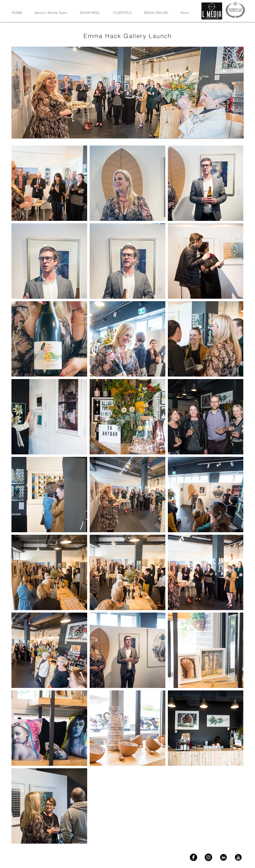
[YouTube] (238, 857)
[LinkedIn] (223, 857)
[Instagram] (208, 857)
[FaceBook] (193, 857)
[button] (128, 93)
